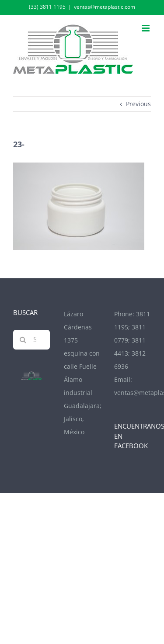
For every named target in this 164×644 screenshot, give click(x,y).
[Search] (23, 340)
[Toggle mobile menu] (146, 28)
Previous (138, 104)
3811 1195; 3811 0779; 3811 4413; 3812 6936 (132, 340)
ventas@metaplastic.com (105, 7)
